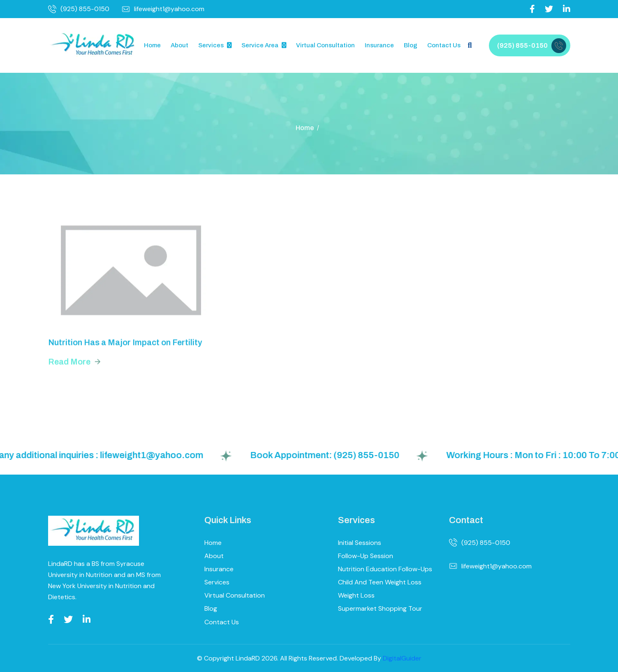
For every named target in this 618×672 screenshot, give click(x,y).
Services (211, 45)
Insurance (379, 45)
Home (152, 45)
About (179, 45)
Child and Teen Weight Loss (380, 582)
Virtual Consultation (325, 45)
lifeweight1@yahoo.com (163, 9)
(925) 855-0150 (79, 9)
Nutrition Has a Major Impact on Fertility (125, 344)
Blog (411, 45)
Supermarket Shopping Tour (380, 608)
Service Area (260, 45)
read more (69, 364)
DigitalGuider (402, 658)
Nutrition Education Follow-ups (385, 569)
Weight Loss (356, 595)
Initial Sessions (360, 543)
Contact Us (444, 45)
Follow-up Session (366, 556)
